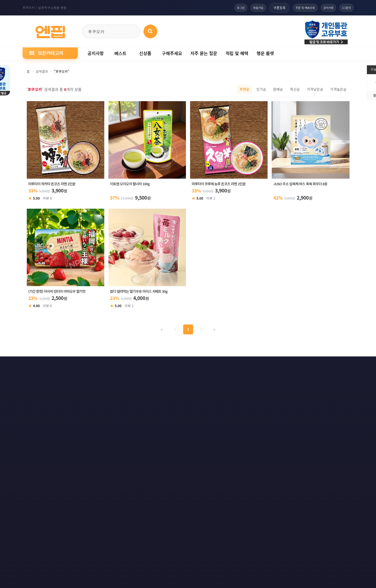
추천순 (244, 89)
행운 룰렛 (265, 53)
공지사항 (321, 8)
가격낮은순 (315, 89)
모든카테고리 (46, 53)
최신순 (295, 89)
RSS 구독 (251, 366)
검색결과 (42, 71)
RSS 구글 (280, 366)
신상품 (145, 53)
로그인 (216, 8)
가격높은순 (338, 89)
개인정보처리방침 (66, 366)
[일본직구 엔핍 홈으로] (50, 30)
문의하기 (194, 366)
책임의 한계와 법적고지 (155, 366)
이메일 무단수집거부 (109, 366)
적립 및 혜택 (237, 53)
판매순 (278, 89)
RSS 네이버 (311, 366)
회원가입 (239, 8)
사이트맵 (222, 366)
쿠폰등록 (262, 8)
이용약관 (31, 366)
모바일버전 (343, 366)
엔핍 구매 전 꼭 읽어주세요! (269, 441)
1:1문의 (344, 8)
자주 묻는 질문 (204, 53)
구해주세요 (172, 53)
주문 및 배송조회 (292, 8)
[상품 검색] (150, 31)
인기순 (261, 89)
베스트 (120, 53)
